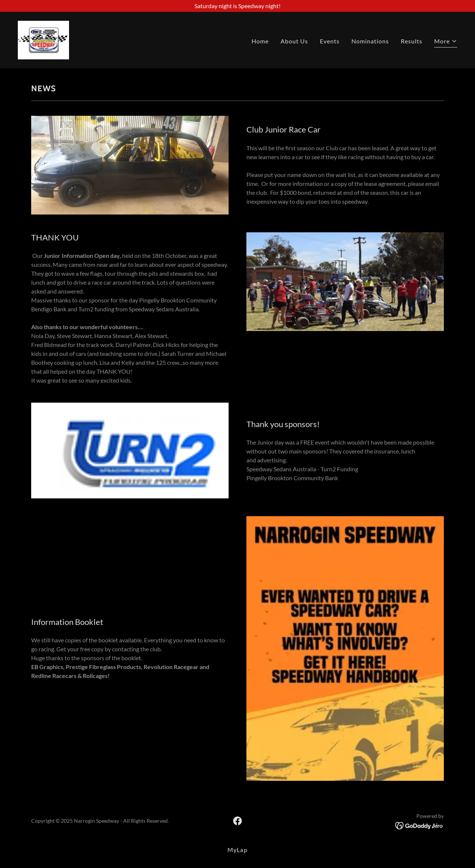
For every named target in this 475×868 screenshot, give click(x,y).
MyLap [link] (237, 850)
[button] (446, 42)
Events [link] (330, 41)
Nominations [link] (370, 41)
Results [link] (412, 41)
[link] (43, 39)
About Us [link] (294, 41)
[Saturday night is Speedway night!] (237, 6)
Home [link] (260, 41)
